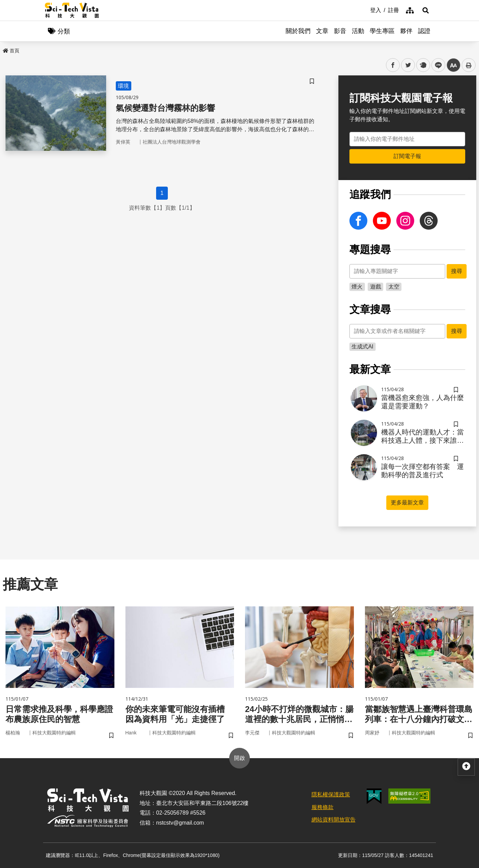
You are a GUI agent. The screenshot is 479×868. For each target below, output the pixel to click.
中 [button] (453, 65)
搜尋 (457, 271)
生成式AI (362, 347)
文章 (322, 31)
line (436, 65)
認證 (424, 31)
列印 (469, 65)
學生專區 (382, 31)
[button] (426, 10)
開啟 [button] (239, 758)
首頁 (11, 51)
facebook (393, 65)
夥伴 (406, 31)
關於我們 (298, 31)
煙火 (357, 287)
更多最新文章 (407, 503)
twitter (408, 65)
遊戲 (376, 287)
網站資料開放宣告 (334, 820)
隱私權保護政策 (331, 794)
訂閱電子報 (407, 156)
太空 (394, 287)
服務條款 (323, 807)
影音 (340, 31)
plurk (423, 65)
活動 (358, 31)
